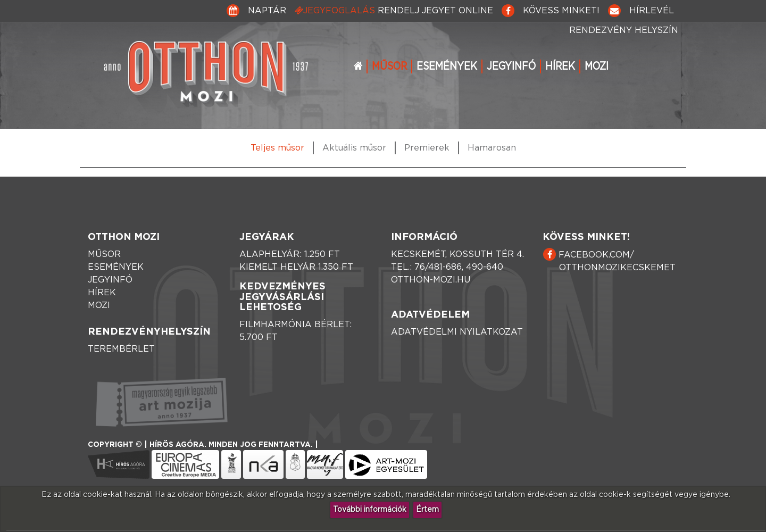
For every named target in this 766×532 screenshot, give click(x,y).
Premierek (427, 148)
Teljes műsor (277, 148)
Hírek (560, 66)
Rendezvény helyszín (624, 30)
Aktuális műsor (354, 148)
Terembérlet (121, 349)
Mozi (597, 66)
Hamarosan (492, 148)
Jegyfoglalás (394, 10)
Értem (427, 510)
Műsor (389, 66)
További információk (370, 510)
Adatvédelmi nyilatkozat (457, 332)
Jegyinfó (511, 66)
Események (447, 66)
